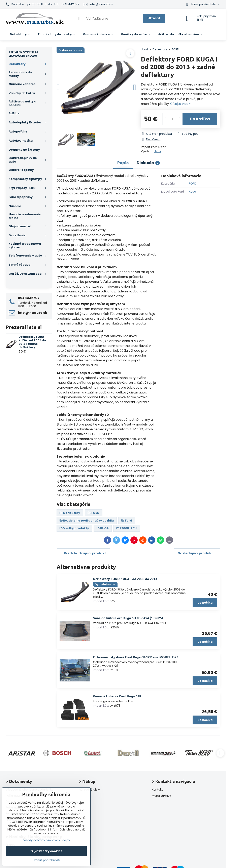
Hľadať (154, 18)
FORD (193, 184)
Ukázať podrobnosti (46, 860)
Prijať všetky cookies (46, 851)
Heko (157, 151)
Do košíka (200, 119)
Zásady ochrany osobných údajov (46, 840)
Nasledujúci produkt (197, 553)
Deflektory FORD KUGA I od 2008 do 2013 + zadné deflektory (32, 342)
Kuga (192, 192)
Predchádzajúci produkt (84, 553)
